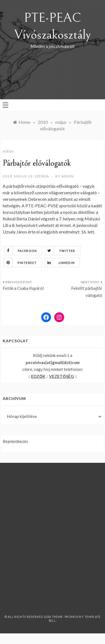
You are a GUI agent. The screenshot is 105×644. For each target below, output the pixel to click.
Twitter (60, 251)
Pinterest (20, 263)
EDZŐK (38, 376)
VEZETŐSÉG (61, 376)
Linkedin (60, 263)
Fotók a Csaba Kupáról (23, 288)
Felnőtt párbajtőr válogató (87, 292)
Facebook (20, 251)
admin (68, 176)
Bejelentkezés (15, 441)
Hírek (8, 151)
